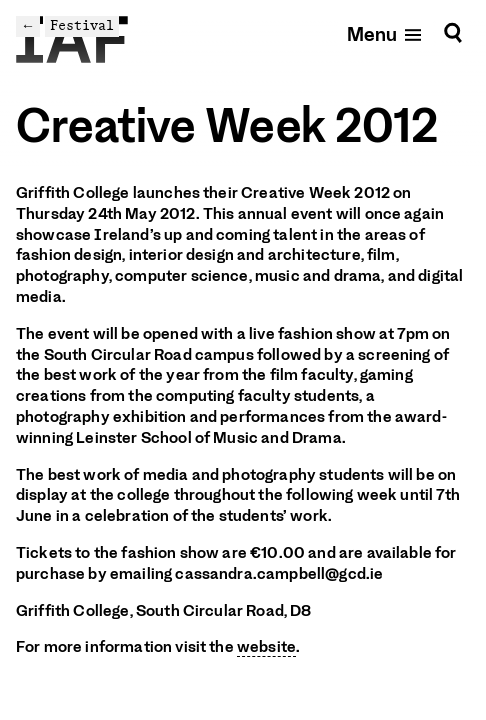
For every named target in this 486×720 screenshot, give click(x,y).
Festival (82, 25)
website (266, 647)
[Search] (453, 33)
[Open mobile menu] (385, 33)
